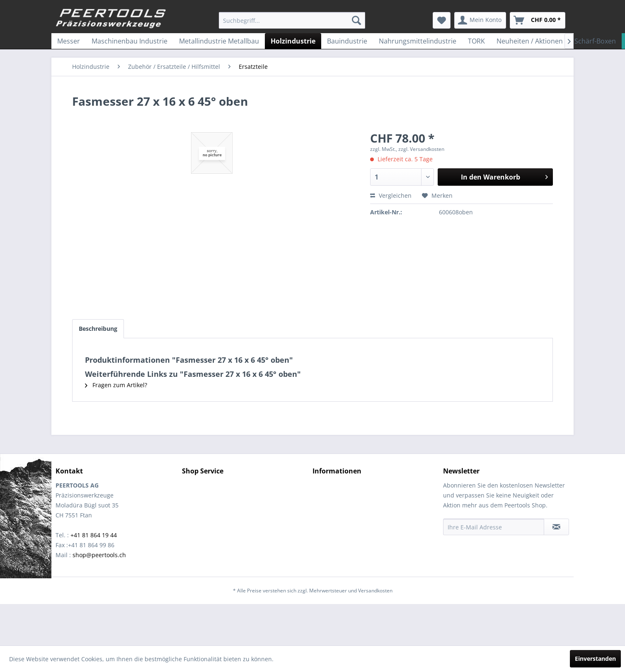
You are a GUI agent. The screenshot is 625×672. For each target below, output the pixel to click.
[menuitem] (292, 20)
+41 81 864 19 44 (94, 535)
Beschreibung (98, 329)
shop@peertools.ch (99, 555)
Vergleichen (391, 195)
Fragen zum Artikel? (116, 385)
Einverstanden (595, 659)
